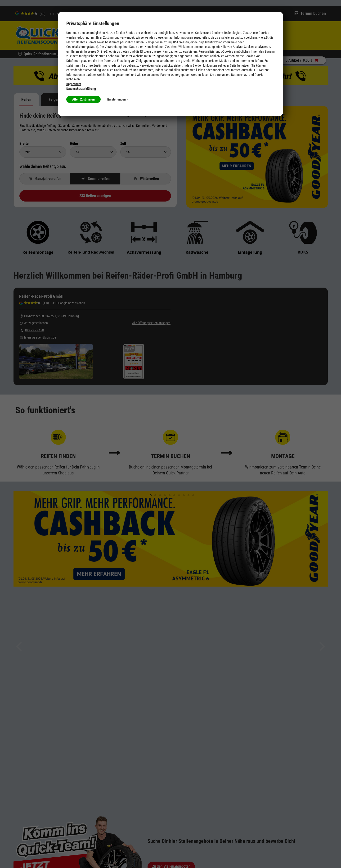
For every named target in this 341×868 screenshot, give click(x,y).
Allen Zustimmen (83, 99)
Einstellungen (118, 99)
